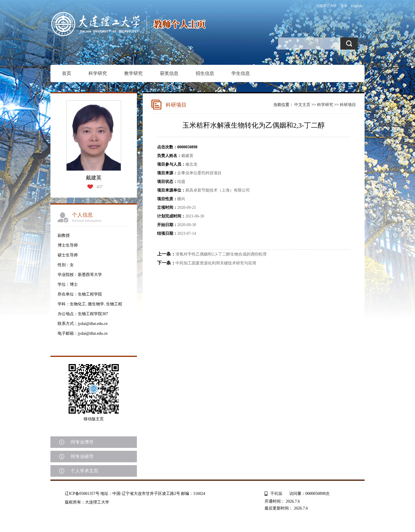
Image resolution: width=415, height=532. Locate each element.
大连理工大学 (326, 6)
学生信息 (241, 73)
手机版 (276, 494)
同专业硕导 (82, 456)
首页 (67, 73)
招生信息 (205, 73)
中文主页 (302, 105)
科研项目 (348, 105)
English (356, 6)
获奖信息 (169, 73)
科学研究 (98, 73)
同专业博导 (82, 442)
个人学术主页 (84, 471)
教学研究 (133, 73)
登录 (344, 6)
